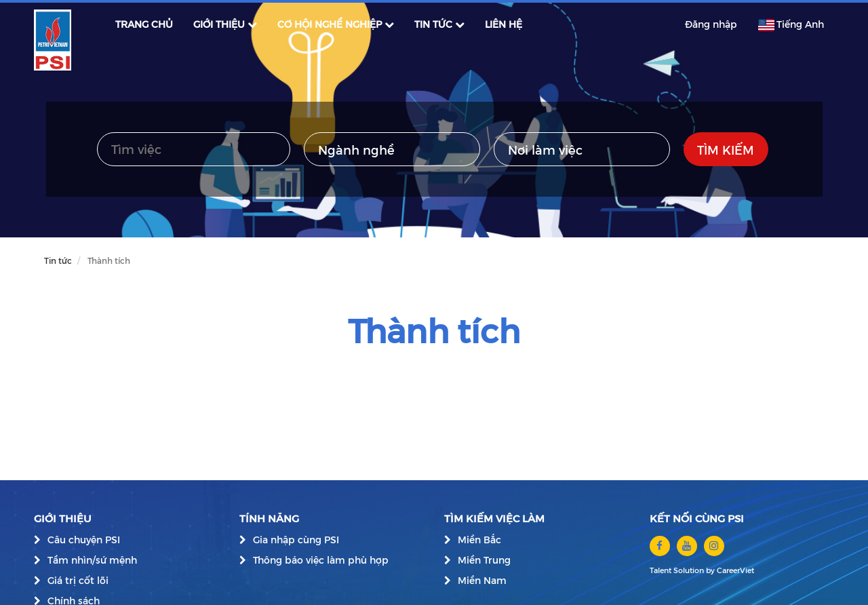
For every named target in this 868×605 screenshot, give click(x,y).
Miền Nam (482, 580)
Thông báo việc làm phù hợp (321, 560)
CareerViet (735, 570)
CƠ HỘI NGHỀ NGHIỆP (336, 24)
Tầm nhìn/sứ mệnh (92, 560)
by (711, 570)
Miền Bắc (479, 540)
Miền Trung (484, 560)
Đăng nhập (711, 24)
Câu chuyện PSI (84, 540)
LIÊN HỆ (504, 24)
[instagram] (714, 546)
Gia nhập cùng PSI (296, 540)
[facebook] (660, 546)
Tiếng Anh (791, 24)
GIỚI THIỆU (225, 24)
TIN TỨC (439, 24)
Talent (662, 570)
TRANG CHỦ (144, 24)
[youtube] (687, 546)
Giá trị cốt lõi (78, 580)
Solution (690, 570)
